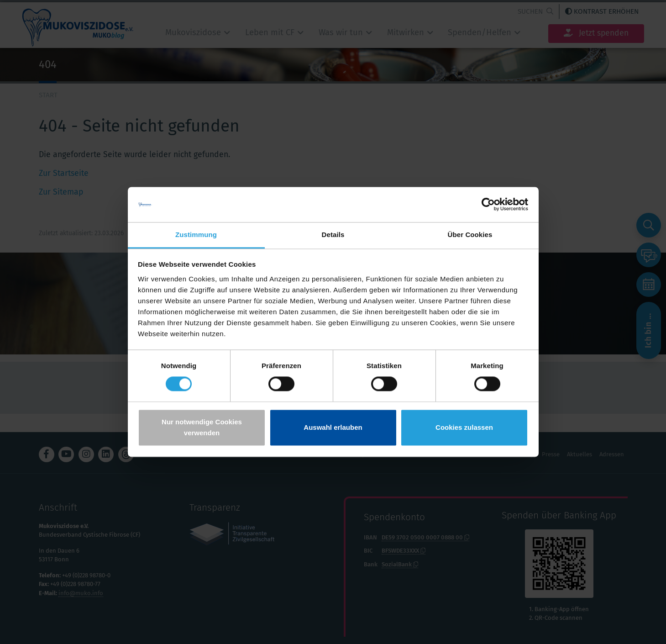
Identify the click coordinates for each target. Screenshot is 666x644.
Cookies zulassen (464, 427)
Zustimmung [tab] (196, 235)
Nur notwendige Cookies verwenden (202, 427)
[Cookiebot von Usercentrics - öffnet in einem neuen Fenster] (488, 205)
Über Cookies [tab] (470, 235)
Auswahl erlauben (333, 427)
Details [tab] (333, 235)
